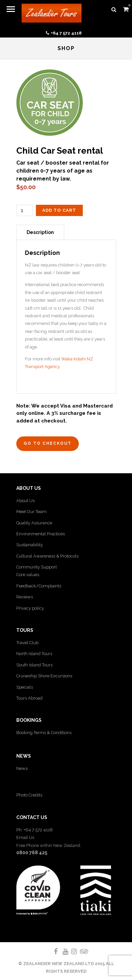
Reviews (25, 597)
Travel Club (27, 643)
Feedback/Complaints (39, 586)
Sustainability (30, 545)
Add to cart (59, 210)
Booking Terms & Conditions (44, 733)
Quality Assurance (34, 523)
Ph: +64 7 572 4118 (35, 830)
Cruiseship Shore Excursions (44, 676)
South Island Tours (34, 665)
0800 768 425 (32, 853)
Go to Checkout (48, 443)
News (22, 768)
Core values (28, 575)
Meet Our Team (31, 512)
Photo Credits (29, 795)
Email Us (25, 837)
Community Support (37, 567)
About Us (25, 501)
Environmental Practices (41, 534)
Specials (25, 687)
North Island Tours (34, 654)
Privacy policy (30, 608)
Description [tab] (40, 232)
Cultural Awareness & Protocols (47, 556)
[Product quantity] (25, 210)
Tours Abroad (29, 698)
